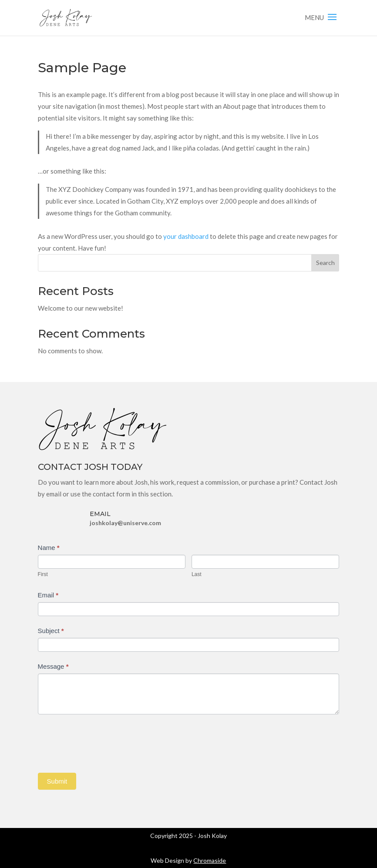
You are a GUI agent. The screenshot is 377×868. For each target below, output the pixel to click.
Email (48, 595)
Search (325, 263)
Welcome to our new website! (81, 308)
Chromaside (210, 860)
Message (53, 666)
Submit (57, 781)
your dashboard (186, 236)
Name (49, 548)
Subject (51, 631)
